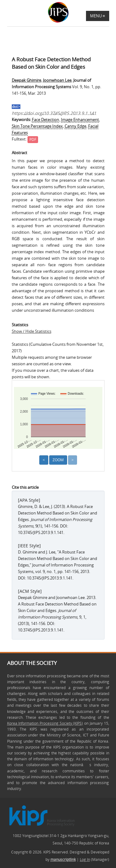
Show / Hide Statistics (32, 331)
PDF (33, 139)
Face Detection (45, 119)
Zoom (58, 460)
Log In (85, 859)
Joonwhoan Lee (57, 80)
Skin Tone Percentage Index (37, 126)
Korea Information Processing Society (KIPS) (45, 723)
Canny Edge (75, 126)
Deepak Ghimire (26, 80)
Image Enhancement (80, 119)
